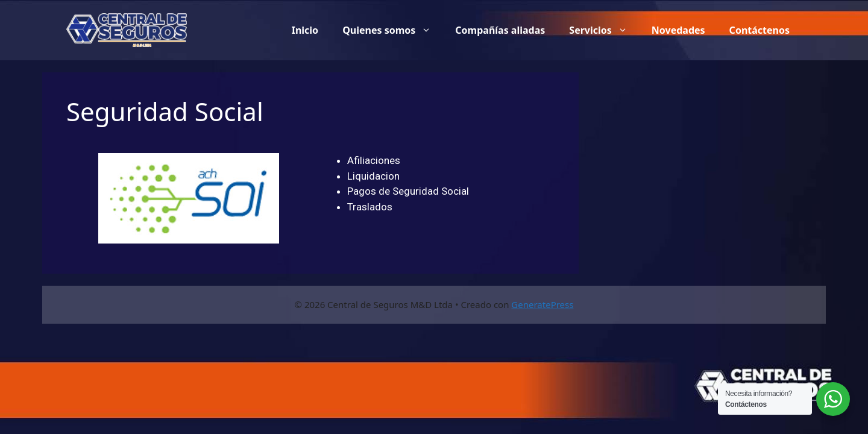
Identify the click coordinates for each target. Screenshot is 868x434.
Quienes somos (393, 30)
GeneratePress (542, 304)
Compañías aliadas (500, 30)
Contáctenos (759, 30)
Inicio (305, 30)
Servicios (604, 30)
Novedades (678, 30)
